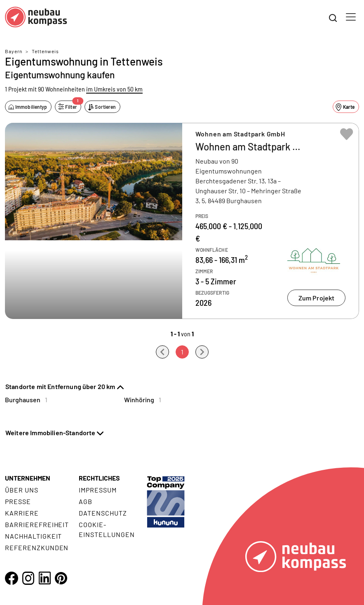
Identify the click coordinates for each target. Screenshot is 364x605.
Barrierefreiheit (37, 524)
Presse (18, 501)
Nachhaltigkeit (33, 536)
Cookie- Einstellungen (107, 529)
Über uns (22, 490)
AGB (86, 501)
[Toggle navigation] (351, 17)
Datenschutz (103, 513)
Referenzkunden (37, 548)
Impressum (98, 490)
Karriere (22, 513)
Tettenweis (45, 51)
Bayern (14, 51)
